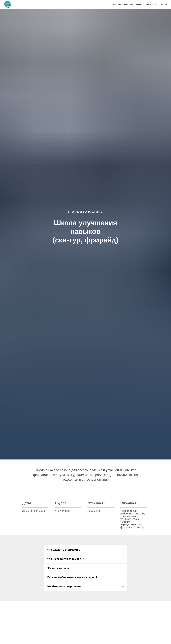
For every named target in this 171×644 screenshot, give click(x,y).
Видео (164, 4)
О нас (139, 4)
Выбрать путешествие (123, 4)
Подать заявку (151, 4)
